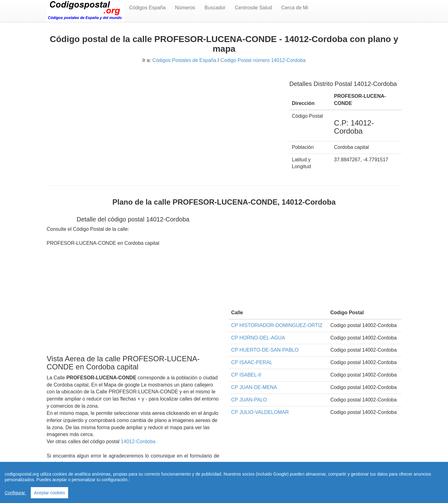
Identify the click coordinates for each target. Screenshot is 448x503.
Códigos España (147, 8)
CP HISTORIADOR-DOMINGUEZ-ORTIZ (277, 325)
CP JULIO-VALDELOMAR (260, 412)
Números (185, 8)
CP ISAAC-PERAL (252, 362)
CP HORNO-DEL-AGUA (258, 338)
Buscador (215, 8)
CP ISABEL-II (246, 375)
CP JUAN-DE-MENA (254, 387)
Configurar (15, 493)
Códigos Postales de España (184, 60)
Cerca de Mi (295, 8)
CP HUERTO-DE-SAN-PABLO (265, 350)
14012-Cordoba (138, 441)
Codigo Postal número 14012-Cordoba (263, 60)
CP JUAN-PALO (249, 400)
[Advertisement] (163, 118)
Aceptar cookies (49, 493)
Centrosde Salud (253, 8)
